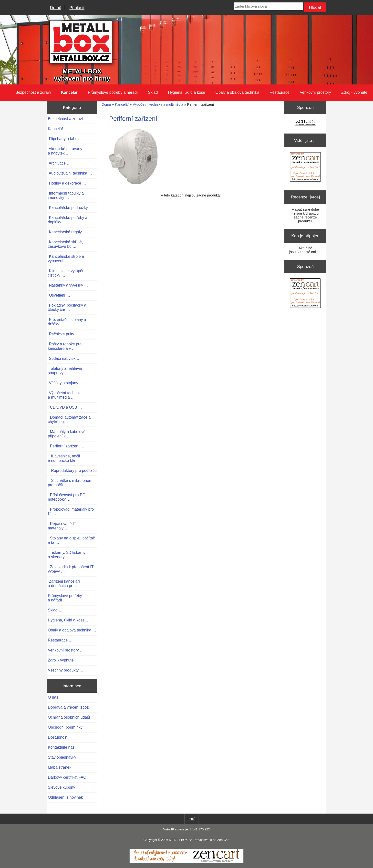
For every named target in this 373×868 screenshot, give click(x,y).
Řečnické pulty (61, 334)
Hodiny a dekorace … (67, 183)
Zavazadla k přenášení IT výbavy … (71, 569)
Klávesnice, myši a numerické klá (64, 458)
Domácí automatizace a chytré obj (69, 419)
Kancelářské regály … (67, 232)
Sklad (153, 92)
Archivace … (59, 163)
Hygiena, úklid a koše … (69, 620)
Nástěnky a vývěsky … (68, 285)
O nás (53, 697)
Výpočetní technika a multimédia (158, 104)
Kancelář (122, 104)
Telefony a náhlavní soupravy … (65, 371)
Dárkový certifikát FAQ (67, 777)
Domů (56, 8)
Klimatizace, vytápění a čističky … (68, 273)
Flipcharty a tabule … (67, 139)
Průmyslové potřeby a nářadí (113, 92)
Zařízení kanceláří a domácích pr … (64, 584)
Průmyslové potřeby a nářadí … (65, 598)
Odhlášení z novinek (65, 797)
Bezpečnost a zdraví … (68, 119)
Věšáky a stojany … (65, 383)
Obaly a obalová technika (237, 92)
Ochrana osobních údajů (69, 717)
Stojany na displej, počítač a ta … (71, 540)
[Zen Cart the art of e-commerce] (305, 123)
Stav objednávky (62, 757)
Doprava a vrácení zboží (69, 707)
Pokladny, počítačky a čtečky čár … (67, 307)
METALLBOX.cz (180, 840)
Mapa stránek (60, 767)
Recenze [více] (305, 197)
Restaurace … (60, 640)
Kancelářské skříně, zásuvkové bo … (65, 244)
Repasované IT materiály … (62, 526)
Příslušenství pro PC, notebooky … (67, 497)
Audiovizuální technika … (70, 173)
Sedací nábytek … (64, 358)
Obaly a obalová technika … (72, 630)
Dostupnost (58, 737)
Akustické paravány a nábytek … (65, 151)
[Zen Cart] (186, 862)
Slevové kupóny (62, 787)
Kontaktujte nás (61, 747)
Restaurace (280, 92)
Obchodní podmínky (65, 727)
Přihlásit (77, 8)
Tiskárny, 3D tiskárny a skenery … (67, 555)
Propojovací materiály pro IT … (71, 511)
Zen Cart (223, 840)
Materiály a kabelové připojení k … (67, 434)
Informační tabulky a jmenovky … (66, 195)
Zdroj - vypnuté (354, 92)
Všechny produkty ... (65, 670)
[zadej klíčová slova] (268, 6)
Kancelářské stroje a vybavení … (66, 259)
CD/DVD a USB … (65, 407)
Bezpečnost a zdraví (33, 92)
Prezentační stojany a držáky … (67, 322)
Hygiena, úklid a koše (186, 92)
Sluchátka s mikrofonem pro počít (70, 483)
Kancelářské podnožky (68, 208)
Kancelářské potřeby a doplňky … (68, 220)
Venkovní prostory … (66, 650)
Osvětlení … (59, 295)
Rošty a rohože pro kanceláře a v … (65, 346)
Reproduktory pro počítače (72, 470)
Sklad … (55, 610)
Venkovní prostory (315, 92)
